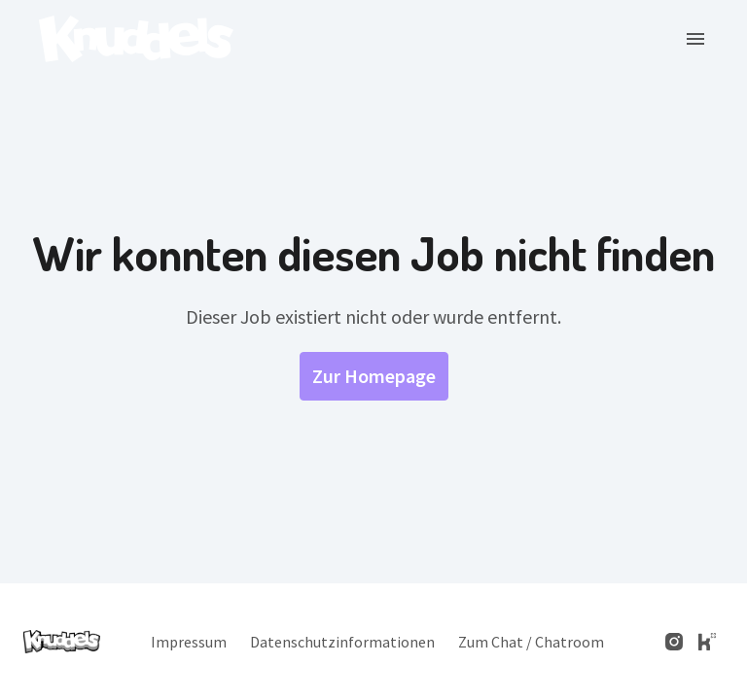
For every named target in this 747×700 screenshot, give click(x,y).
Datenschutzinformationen (342, 642)
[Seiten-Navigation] (695, 39)
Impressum (189, 642)
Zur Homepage (374, 376)
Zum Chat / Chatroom (531, 642)
